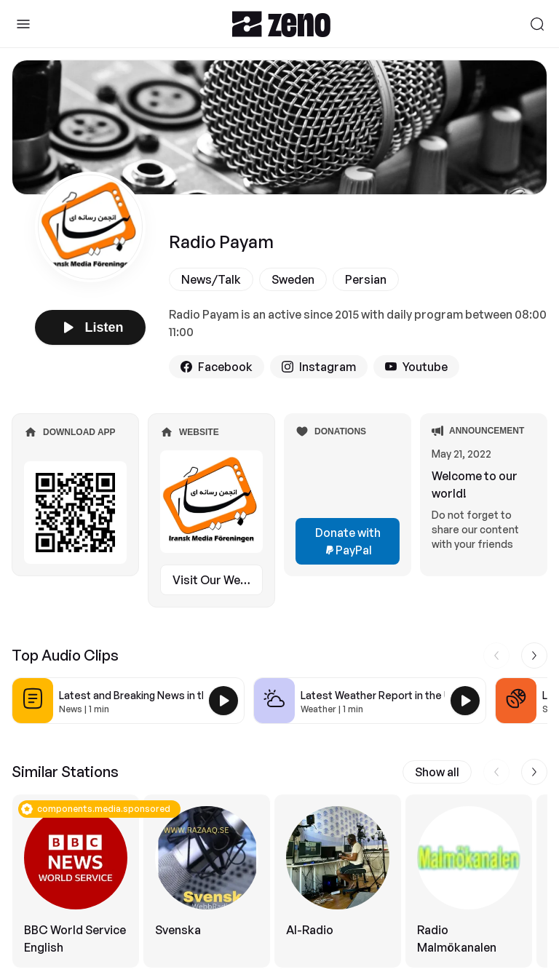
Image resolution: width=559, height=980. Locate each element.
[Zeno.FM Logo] (281, 24)
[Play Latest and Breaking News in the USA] (223, 701)
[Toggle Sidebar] (23, 24)
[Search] (537, 24)
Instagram (319, 367)
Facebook (217, 367)
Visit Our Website (218, 580)
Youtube (416, 367)
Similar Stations (65, 772)
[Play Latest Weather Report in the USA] (465, 701)
